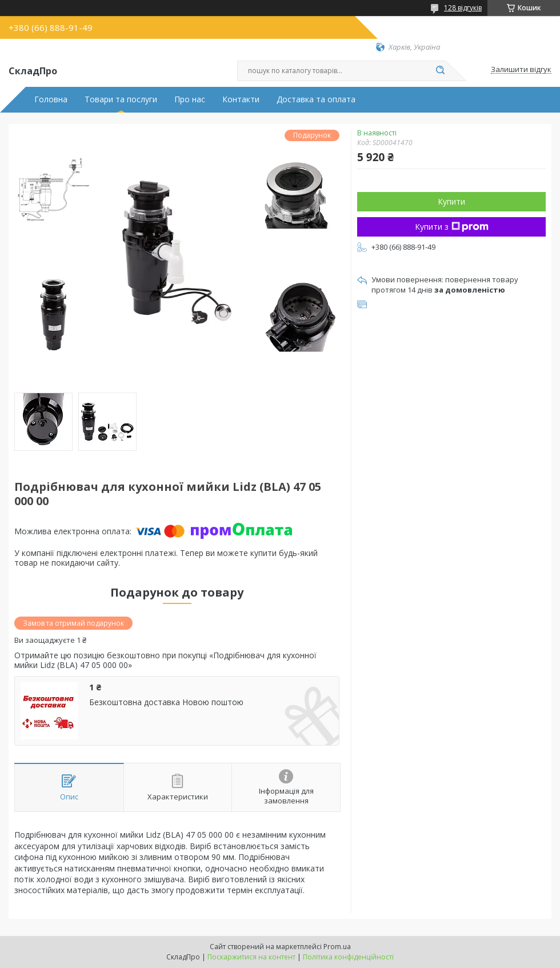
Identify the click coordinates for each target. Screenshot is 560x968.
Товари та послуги (121, 99)
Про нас (190, 99)
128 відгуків (463, 8)
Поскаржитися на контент (251, 957)
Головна (51, 99)
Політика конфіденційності (348, 957)
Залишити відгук (521, 70)
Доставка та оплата (316, 99)
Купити (451, 201)
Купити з (452, 227)
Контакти (241, 99)
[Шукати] (440, 71)
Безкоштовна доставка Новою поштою (166, 702)
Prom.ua (337, 947)
